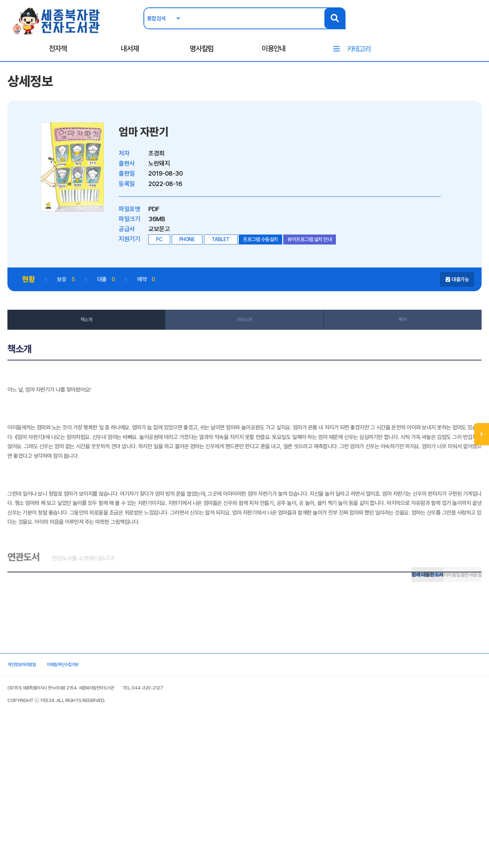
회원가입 (461, 29)
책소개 (96, 340)
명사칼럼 (202, 56)
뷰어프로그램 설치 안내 (324, 258)
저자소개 (244, 340)
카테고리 (359, 56)
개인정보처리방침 (44, 797)
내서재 (130, 56)
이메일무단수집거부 (101, 797)
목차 (393, 340)
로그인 (436, 29)
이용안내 (274, 56)
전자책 (58, 56)
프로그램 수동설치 (275, 258)
